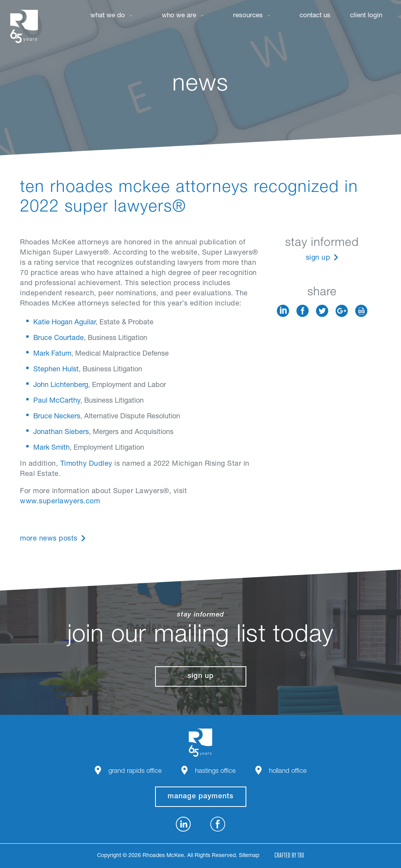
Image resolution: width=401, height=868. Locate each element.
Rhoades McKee (24, 26)
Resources (248, 16)
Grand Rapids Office (135, 771)
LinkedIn (283, 311)
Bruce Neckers (57, 417)
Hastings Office (215, 771)
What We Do (108, 16)
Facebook (303, 311)
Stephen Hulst (56, 370)
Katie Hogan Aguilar (64, 323)
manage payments (200, 797)
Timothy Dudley (86, 464)
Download (361, 311)
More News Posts (49, 539)
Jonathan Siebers (61, 432)
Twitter (322, 311)
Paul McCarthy (57, 401)
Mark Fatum (52, 354)
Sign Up (318, 258)
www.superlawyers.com (60, 502)
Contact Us (315, 16)
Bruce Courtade (59, 338)
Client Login (366, 16)
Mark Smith (51, 448)
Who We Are (179, 16)
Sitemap (249, 856)
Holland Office (288, 771)
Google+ (342, 311)
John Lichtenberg (61, 385)
